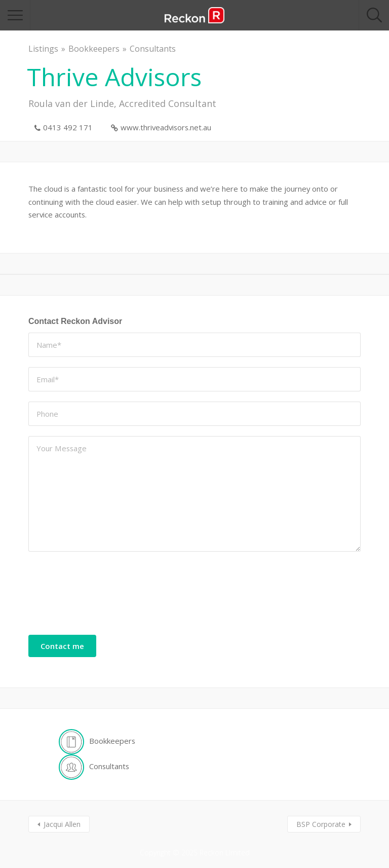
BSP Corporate (321, 824)
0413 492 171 (68, 127)
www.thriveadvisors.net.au (166, 127)
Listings (43, 49)
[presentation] (70, 598)
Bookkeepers (94, 49)
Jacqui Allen (62, 824)
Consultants (153, 49)
